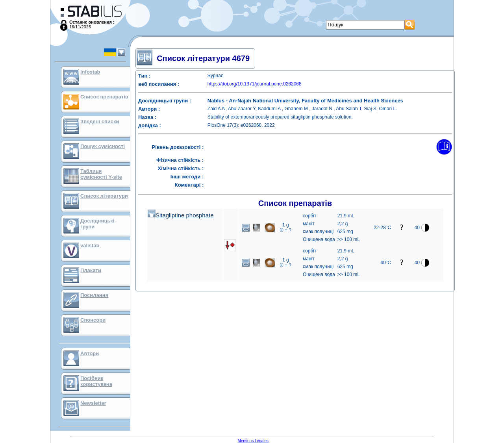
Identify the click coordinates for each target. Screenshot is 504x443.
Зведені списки (100, 121)
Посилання (94, 295)
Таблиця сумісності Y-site (101, 174)
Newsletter (93, 403)
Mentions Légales (253, 441)
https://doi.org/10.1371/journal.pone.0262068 (255, 84)
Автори (90, 353)
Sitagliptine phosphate (181, 215)
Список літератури (104, 196)
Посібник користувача (96, 381)
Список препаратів (104, 97)
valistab (90, 246)
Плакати (91, 270)
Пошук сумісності (103, 146)
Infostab (90, 72)
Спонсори (93, 320)
